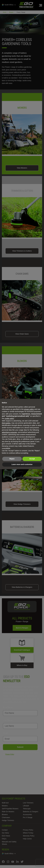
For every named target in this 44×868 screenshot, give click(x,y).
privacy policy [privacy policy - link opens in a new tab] (29, 409)
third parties (6, 423)
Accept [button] (32, 459)
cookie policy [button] (9, 418)
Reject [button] (12, 459)
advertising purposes (9, 432)
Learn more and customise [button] (22, 464)
